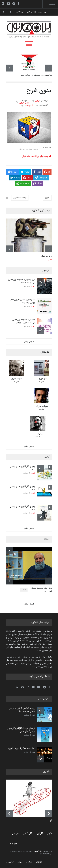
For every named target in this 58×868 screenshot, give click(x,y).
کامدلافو (54, 821)
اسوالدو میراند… (42, 406)
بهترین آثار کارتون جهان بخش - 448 (22, 508)
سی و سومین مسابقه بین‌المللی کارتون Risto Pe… (22, 281)
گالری (33, 473)
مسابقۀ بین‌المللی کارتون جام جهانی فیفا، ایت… (23, 301)
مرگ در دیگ (47, 256)
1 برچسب (29, 105)
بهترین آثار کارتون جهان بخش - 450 (22, 468)
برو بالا (13, 843)
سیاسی (15, 833)
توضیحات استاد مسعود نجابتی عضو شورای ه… (44, 590)
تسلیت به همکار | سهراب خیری (22, 748)
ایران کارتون (24, 103)
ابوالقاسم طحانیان (20, 198)
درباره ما (29, 862)
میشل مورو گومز (42, 379)
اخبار (34, 715)
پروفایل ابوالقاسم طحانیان (35, 156)
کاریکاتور (28, 833)
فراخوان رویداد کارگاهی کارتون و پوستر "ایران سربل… (21, 730)
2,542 (24, 590)
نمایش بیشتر (29, 342)
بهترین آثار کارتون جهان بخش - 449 (22, 488)
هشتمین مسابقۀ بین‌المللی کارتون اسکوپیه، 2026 (24, 321)
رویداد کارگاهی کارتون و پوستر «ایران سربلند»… (37, 12)
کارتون (38, 101)
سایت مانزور (16, 379)
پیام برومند (38, 434)
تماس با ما (10, 862)
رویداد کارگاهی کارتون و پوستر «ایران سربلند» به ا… (22, 710)
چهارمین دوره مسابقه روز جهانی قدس (36, 75)
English (39, 862)
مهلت (33, 287)
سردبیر (20, 862)
